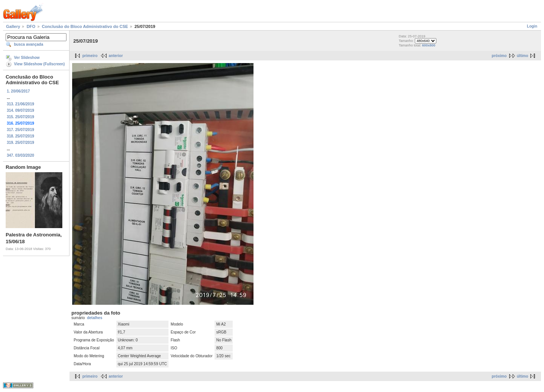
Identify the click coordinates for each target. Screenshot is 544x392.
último (522, 56)
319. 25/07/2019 (20, 143)
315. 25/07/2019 (20, 117)
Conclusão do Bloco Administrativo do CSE (85, 26)
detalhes (95, 318)
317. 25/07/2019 (20, 130)
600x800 (429, 45)
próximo (499, 56)
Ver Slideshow (27, 58)
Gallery (13, 26)
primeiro (90, 56)
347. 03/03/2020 (20, 155)
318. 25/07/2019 (20, 136)
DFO (31, 26)
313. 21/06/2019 (20, 104)
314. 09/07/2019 (20, 110)
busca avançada (29, 44)
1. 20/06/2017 (18, 91)
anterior (116, 56)
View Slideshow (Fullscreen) (39, 64)
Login (532, 26)
